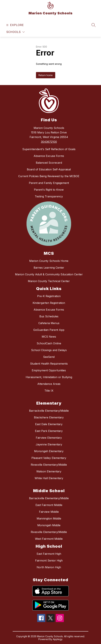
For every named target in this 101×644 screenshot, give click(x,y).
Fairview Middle (49, 512)
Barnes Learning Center (49, 268)
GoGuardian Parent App (49, 330)
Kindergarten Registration (49, 303)
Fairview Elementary (49, 438)
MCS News (49, 337)
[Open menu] (15, 25)
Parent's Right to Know (49, 190)
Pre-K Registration (49, 296)
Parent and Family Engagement (49, 183)
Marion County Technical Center (49, 281)
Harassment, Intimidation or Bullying (49, 377)
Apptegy (58, 639)
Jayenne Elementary (49, 444)
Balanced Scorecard (49, 163)
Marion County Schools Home (49, 261)
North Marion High (49, 567)
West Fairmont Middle (49, 539)
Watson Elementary (49, 471)
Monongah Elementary (49, 451)
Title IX (49, 391)
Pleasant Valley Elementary (49, 458)
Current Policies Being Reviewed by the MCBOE (49, 176)
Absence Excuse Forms (49, 156)
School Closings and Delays (49, 350)
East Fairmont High (49, 554)
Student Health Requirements (49, 364)
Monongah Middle (49, 525)
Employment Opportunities (49, 370)
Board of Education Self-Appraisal (49, 169)
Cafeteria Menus (49, 323)
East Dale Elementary (49, 424)
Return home (46, 75)
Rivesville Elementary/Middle (49, 465)
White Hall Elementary (49, 478)
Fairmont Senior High (49, 560)
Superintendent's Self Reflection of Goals (49, 149)
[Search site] (94, 25)
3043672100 (49, 142)
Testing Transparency (49, 196)
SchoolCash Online (49, 343)
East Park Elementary (49, 431)
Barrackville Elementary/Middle (49, 411)
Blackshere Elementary (49, 417)
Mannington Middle (49, 518)
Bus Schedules (49, 316)
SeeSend (49, 357)
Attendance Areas (49, 384)
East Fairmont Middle (49, 505)
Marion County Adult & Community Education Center (49, 274)
